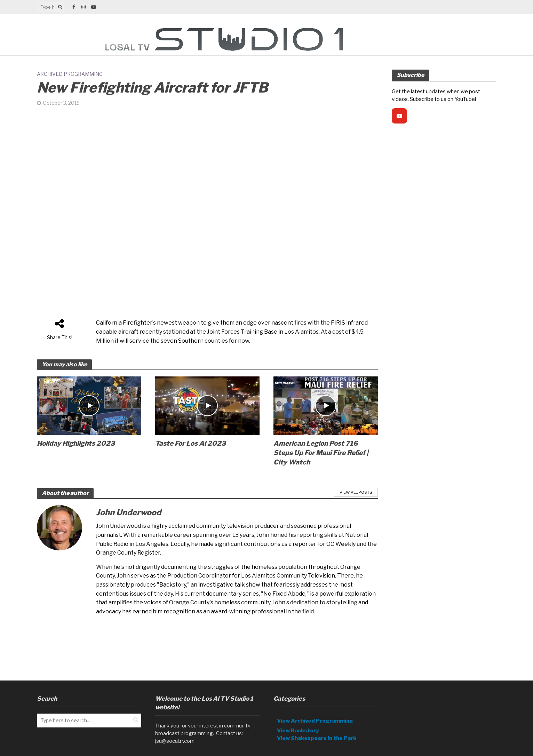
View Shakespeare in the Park (317, 728)
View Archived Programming (315, 710)
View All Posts (356, 492)
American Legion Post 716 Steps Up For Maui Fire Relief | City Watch (321, 453)
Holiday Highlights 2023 (76, 443)
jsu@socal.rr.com (175, 731)
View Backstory (298, 720)
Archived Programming (70, 74)
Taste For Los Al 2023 (190, 443)
